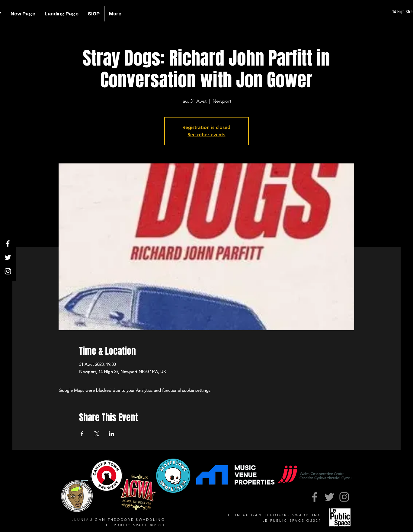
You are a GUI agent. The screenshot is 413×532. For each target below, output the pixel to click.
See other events (206, 135)
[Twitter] (8, 257)
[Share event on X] (97, 434)
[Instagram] (8, 271)
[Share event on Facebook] (82, 434)
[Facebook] (8, 243)
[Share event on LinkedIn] (112, 434)
